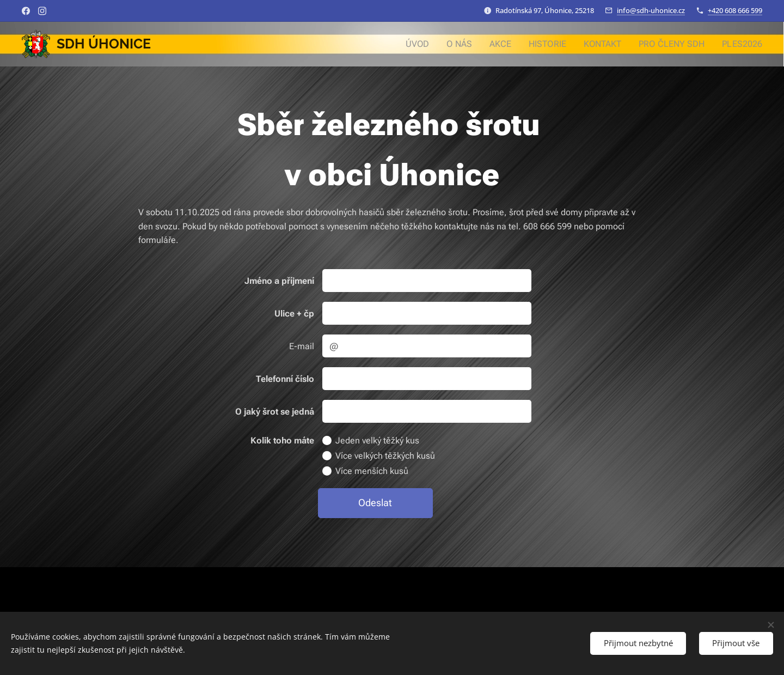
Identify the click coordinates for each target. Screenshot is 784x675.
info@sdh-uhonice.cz (651, 10)
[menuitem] (434, 44)
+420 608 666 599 (735, 10)
